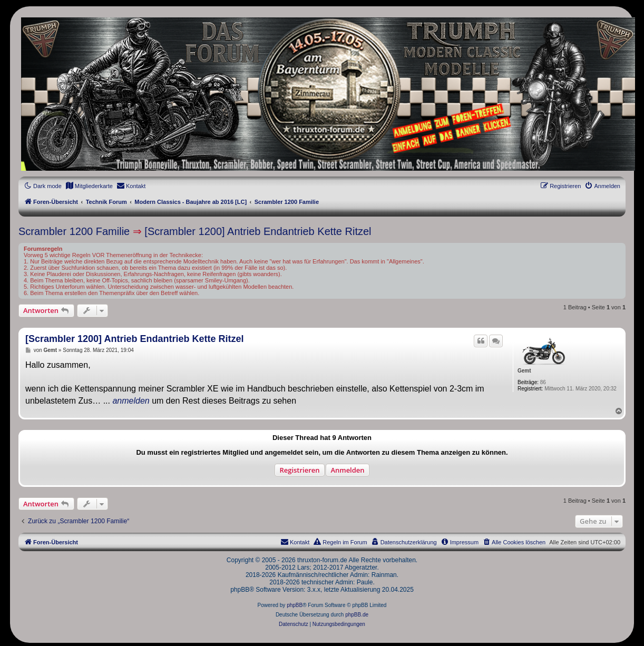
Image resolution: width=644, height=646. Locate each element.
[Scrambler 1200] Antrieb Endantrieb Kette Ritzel (258, 231)
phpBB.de (357, 615)
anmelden (131, 401)
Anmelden (347, 470)
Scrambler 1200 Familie (74, 231)
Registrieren (299, 470)
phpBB (295, 605)
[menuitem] (89, 186)
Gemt (524, 371)
